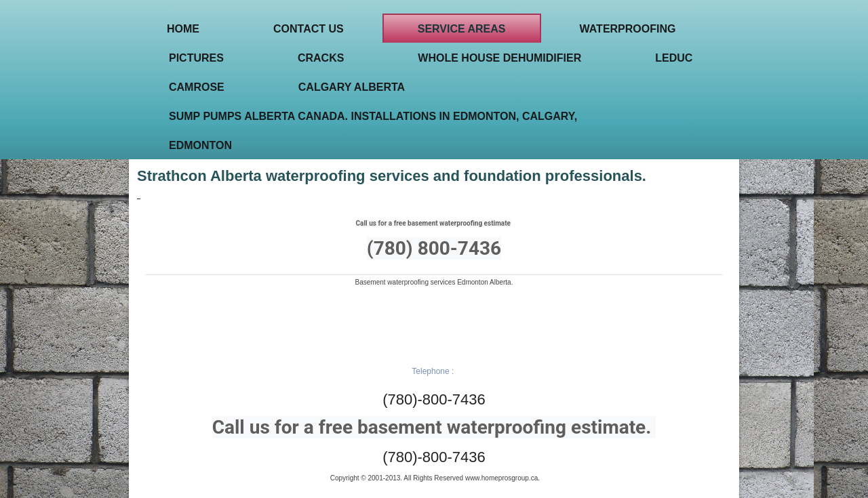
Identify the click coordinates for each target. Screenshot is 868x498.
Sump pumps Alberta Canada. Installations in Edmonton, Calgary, (373, 116)
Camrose (197, 87)
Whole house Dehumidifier (499, 58)
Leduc (674, 58)
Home (183, 29)
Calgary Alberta (352, 87)
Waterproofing (628, 29)
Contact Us (309, 29)
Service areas (462, 29)
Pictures (196, 58)
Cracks (321, 58)
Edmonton (200, 145)
